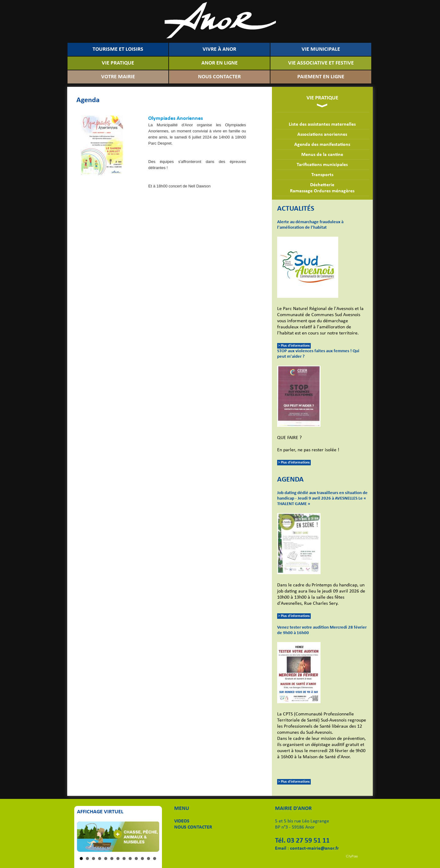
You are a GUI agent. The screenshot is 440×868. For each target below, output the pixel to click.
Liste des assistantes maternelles (322, 124)
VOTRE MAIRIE (118, 77)
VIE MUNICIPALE (321, 49)
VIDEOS (182, 821)
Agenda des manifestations (322, 145)
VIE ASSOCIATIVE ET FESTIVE (321, 63)
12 (148, 859)
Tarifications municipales (322, 165)
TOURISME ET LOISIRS (118, 49)
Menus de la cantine (322, 155)
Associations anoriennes (322, 135)
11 (142, 859)
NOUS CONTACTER (219, 77)
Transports (322, 175)
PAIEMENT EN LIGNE (321, 77)
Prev (85, 837)
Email (281, 848)
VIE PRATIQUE (118, 63)
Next (151, 837)
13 (155, 859)
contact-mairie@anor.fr (314, 848)
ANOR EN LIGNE (220, 63)
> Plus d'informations (294, 346)
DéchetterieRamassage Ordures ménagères (322, 188)
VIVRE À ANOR (219, 49)
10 (136, 859)
